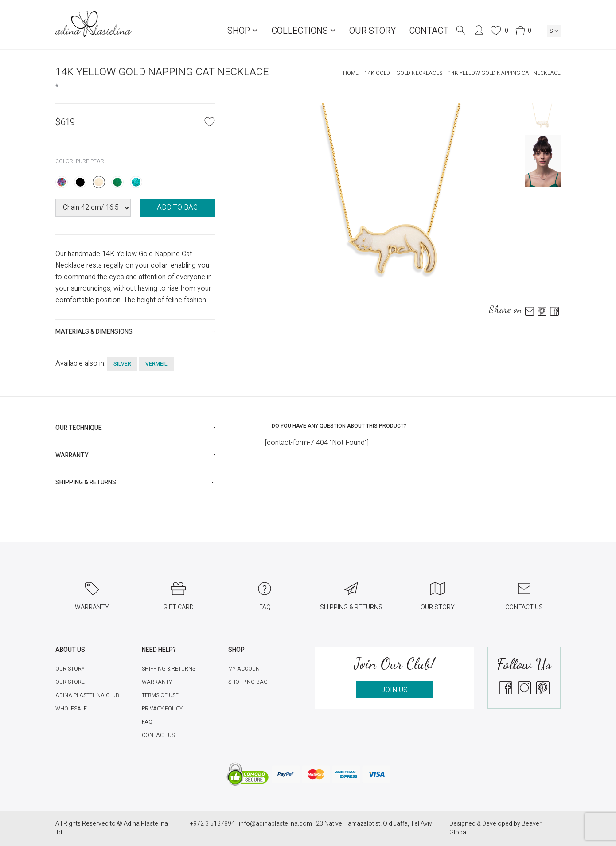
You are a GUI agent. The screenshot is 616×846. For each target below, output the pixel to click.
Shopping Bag (248, 682)
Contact (429, 31)
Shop (243, 31)
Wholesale (71, 709)
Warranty (157, 682)
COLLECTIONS (304, 31)
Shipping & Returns (169, 669)
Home (351, 73)
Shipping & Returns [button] (86, 482)
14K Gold (377, 73)
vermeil (156, 364)
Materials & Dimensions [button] (94, 332)
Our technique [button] (79, 428)
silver (122, 364)
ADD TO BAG (177, 207)
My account (246, 669)
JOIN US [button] (394, 690)
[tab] (135, 332)
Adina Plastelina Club (87, 695)
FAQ (147, 722)
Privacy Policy (162, 709)
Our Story (372, 31)
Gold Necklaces (419, 73)
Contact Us (158, 735)
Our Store (70, 682)
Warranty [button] (72, 455)
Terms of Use (160, 695)
